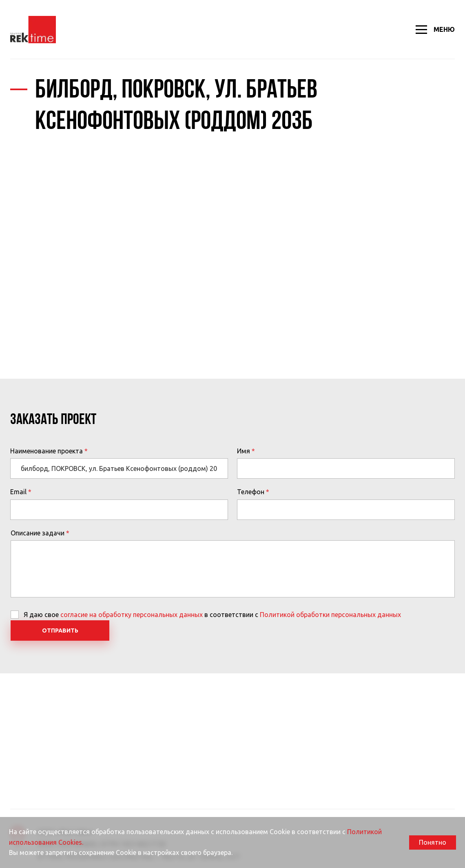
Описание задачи (38, 533)
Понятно (433, 842)
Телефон (251, 492)
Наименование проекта (46, 451)
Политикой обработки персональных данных (330, 615)
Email (18, 492)
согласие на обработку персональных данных (132, 615)
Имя (244, 451)
